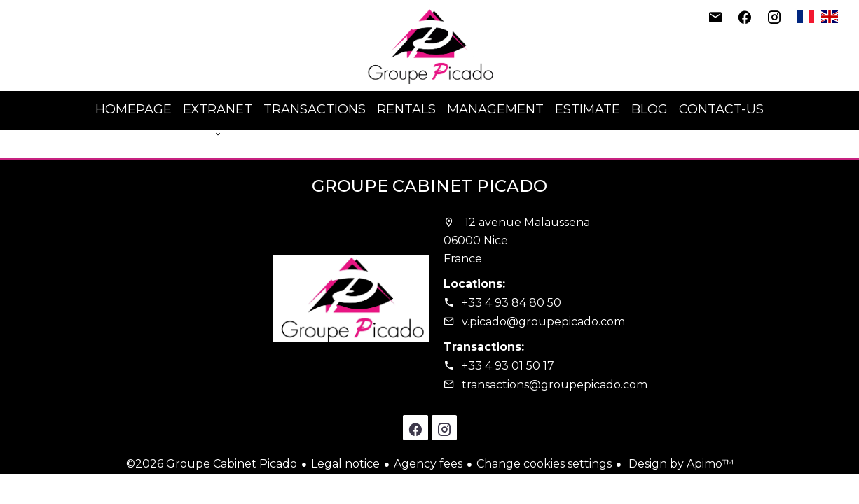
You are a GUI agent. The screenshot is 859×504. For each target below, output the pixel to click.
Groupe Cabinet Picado (429, 186)
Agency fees (428, 464)
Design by (680, 464)
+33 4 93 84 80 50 (511, 303)
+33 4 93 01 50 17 (508, 366)
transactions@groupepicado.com (555, 385)
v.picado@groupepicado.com (543, 322)
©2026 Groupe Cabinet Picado (212, 464)
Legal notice (345, 464)
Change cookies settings (544, 464)
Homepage (429, 45)
